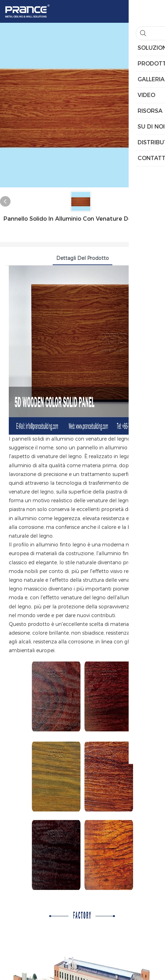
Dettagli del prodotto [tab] (82, 258)
